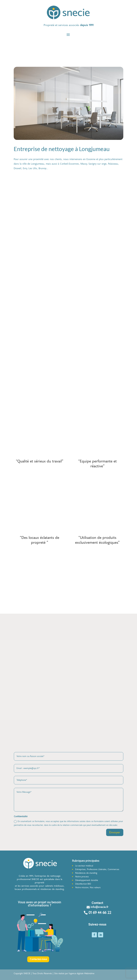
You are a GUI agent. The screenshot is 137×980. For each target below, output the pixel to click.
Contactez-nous (38, 961)
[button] (68, 25)
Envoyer (115, 834)
